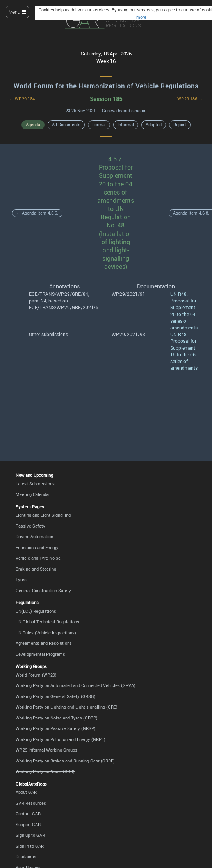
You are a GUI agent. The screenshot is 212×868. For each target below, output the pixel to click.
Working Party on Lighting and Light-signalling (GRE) (67, 707)
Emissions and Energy (37, 548)
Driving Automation (34, 537)
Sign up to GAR (30, 835)
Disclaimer (26, 857)
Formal (99, 125)
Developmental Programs (40, 654)
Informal (126, 125)
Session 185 (106, 99)
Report (180, 125)
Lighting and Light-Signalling (43, 515)
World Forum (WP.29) (36, 675)
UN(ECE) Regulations (36, 611)
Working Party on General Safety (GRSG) (56, 696)
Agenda (33, 125)
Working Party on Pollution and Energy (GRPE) (61, 739)
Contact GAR (28, 814)
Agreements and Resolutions (44, 643)
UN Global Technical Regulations (47, 622)
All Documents (66, 125)
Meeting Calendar (33, 494)
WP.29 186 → (190, 99)
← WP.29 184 (22, 99)
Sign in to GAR (30, 846)
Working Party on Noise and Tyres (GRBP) (57, 718)
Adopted (154, 125)
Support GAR (28, 825)
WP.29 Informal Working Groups (46, 750)
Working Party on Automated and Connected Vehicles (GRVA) (76, 685)
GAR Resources (31, 803)
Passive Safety (30, 526)
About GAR (26, 792)
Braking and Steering (36, 569)
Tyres (21, 580)
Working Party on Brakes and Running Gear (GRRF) (65, 761)
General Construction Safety (43, 591)
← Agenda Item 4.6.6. (37, 213)
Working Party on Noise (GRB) (45, 771)
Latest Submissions (35, 484)
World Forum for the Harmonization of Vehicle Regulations (106, 86)
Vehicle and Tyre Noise (38, 558)
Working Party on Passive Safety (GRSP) (56, 728)
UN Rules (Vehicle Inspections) (46, 633)
